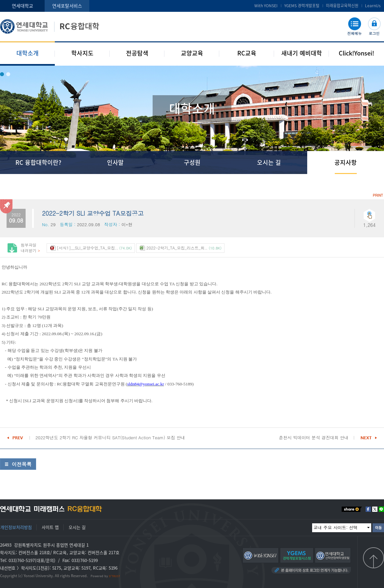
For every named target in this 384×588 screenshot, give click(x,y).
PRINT (378, 195)
